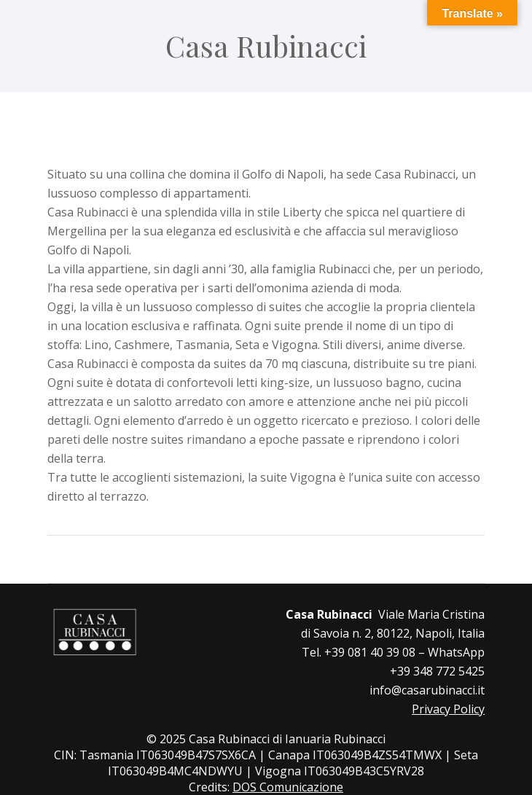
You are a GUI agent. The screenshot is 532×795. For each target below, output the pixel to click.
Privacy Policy (448, 709)
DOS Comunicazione (288, 787)
